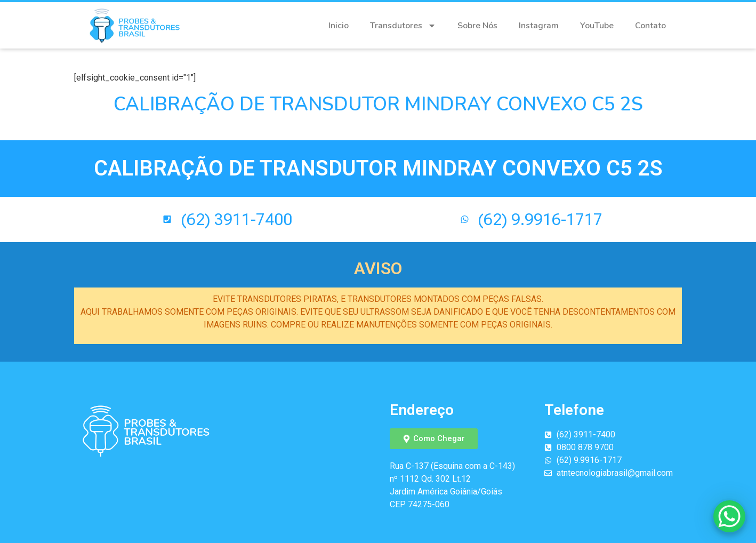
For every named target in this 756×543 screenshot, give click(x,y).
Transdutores (403, 26)
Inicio (339, 26)
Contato (650, 26)
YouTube (597, 26)
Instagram (539, 26)
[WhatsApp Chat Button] (729, 516)
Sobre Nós (477, 26)
